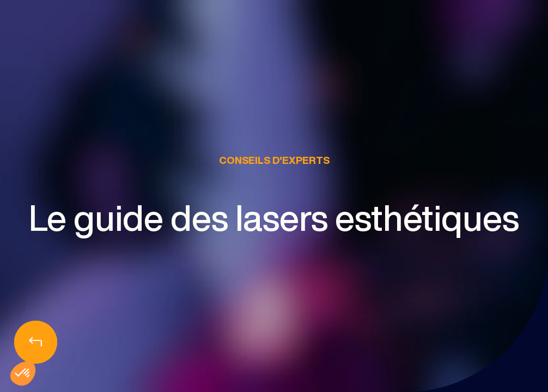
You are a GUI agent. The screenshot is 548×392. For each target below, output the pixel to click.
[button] (23, 373)
